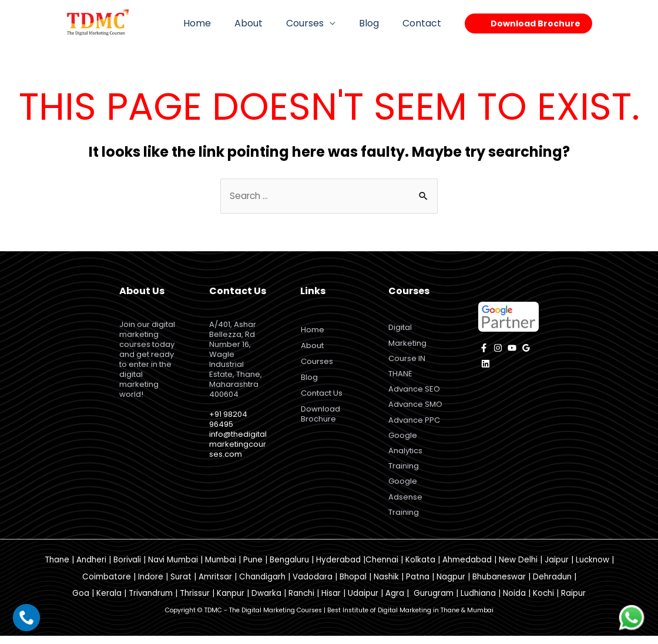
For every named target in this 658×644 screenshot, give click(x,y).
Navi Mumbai (173, 568)
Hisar (331, 601)
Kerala (109, 601)
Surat (181, 585)
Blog (376, 23)
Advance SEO (414, 392)
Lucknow (592, 568)
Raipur (573, 601)
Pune (253, 568)
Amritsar (215, 585)
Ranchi (301, 601)
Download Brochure (322, 414)
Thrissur (195, 601)
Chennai (382, 568)
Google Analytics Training (405, 456)
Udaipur (363, 601)
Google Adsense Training (405, 504)
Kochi (543, 601)
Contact (424, 23)
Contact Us (323, 394)
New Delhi (518, 568)
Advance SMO (415, 408)
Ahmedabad (467, 568)
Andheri (91, 568)
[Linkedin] (486, 364)
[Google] (526, 348)
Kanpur (231, 601)
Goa (81, 601)
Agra (395, 601)
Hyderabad (338, 568)
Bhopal (353, 585)
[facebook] (484, 348)
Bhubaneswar (499, 585)
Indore (151, 585)
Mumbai (221, 568)
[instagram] (498, 348)
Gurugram (434, 601)
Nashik (386, 585)
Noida (514, 601)
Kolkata (420, 568)
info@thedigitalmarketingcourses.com (238, 445)
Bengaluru (289, 568)
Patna (418, 585)
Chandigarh (262, 585)
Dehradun (552, 585)
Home (218, 23)
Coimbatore (107, 585)
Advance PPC (414, 425)
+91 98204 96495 (228, 420)
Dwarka (266, 601)
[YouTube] (512, 348)
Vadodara (313, 585)
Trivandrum (151, 601)
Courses (317, 23)
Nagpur (451, 585)
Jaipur (557, 568)
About (265, 23)
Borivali (127, 568)
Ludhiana (478, 601)
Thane (57, 568)
